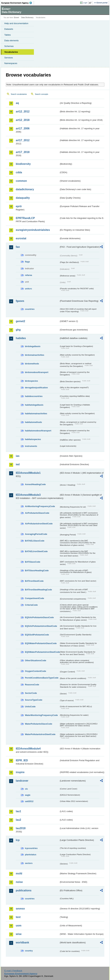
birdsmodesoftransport (37, 372)
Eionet (17, 18)
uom (19, 926)
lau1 (18, 811)
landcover (22, 781)
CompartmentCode (34, 598)
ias (18, 456)
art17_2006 (23, 128)
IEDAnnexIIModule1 (28, 473)
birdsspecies (31, 381)
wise (19, 934)
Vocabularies (11, 52)
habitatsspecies (33, 439)
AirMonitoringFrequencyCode (40, 506)
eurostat (21, 238)
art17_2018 (23, 152)
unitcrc (28, 289)
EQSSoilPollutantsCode (37, 635)
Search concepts (41, 94)
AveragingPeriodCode (36, 534)
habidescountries (34, 396)
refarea (28, 275)
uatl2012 (29, 801)
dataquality (23, 198)
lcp (18, 840)
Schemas (9, 46)
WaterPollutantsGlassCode (39, 724)
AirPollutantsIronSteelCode (39, 524)
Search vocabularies (19, 94)
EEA (18, 3)
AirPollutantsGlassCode (37, 513)
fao (18, 247)
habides (21, 338)
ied (18, 464)
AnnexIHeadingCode (35, 484)
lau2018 (21, 828)
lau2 (18, 820)
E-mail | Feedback (13, 971)
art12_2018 (23, 120)
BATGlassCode (33, 562)
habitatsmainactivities (36, 414)
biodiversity (23, 164)
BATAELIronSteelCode (36, 551)
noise (19, 882)
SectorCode (31, 693)
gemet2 (20, 321)
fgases (20, 301)
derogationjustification (36, 388)
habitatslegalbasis (34, 405)
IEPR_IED (22, 760)
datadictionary (25, 189)
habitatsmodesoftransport (38, 431)
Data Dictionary (27, 18)
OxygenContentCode (35, 671)
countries (30, 309)
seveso (20, 909)
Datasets (9, 29)
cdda (19, 172)
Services (9, 58)
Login (85, 3)
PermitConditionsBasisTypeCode (42, 678)
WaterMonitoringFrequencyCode (41, 715)
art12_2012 (23, 112)
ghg (18, 330)
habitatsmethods (33, 422)
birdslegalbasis (33, 346)
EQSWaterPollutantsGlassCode (41, 643)
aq (17, 103)
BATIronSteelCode (34, 581)
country (29, 951)
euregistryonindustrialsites (33, 230)
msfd (19, 873)
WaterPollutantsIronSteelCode (40, 734)
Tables (8, 35)
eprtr (19, 206)
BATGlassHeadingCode (37, 570)
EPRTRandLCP (25, 218)
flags (27, 262)
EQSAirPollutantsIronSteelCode (41, 626)
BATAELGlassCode (35, 541)
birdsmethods (32, 364)
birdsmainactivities (35, 355)
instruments (31, 446)
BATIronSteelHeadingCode (38, 590)
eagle (28, 795)
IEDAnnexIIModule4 (28, 749)
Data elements (11, 40)
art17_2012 (23, 140)
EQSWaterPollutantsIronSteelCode (42, 652)
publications (24, 890)
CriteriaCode (31, 605)
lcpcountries (31, 848)
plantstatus (31, 855)
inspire (20, 772)
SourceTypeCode (34, 700)
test (18, 917)
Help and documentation (16, 23)
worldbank (22, 942)
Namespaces (11, 63)
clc (26, 789)
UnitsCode (30, 707)
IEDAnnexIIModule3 (28, 495)
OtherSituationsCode (36, 660)
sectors (29, 863)
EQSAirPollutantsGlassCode (39, 617)
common (21, 181)
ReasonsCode (32, 685)
